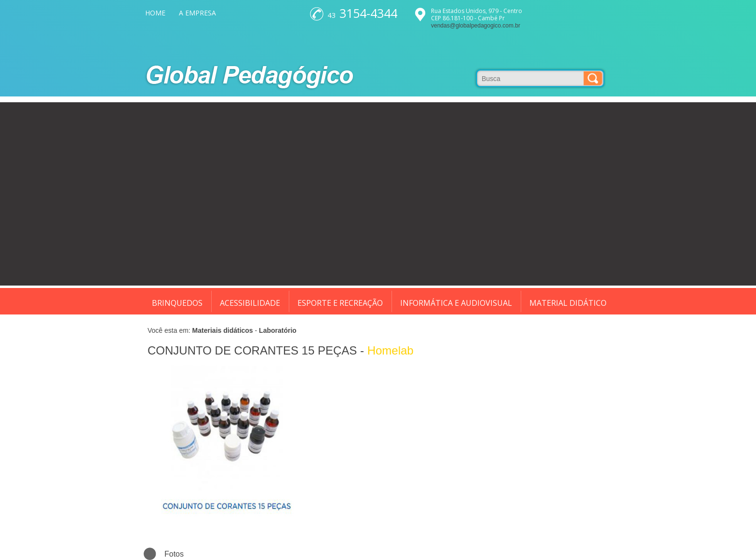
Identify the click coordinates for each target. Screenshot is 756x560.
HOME (155, 13)
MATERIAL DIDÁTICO (568, 303)
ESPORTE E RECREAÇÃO (340, 303)
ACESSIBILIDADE (250, 303)
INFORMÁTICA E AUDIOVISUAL (456, 303)
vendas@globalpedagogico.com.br (476, 26)
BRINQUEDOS (177, 303)
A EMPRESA (197, 13)
